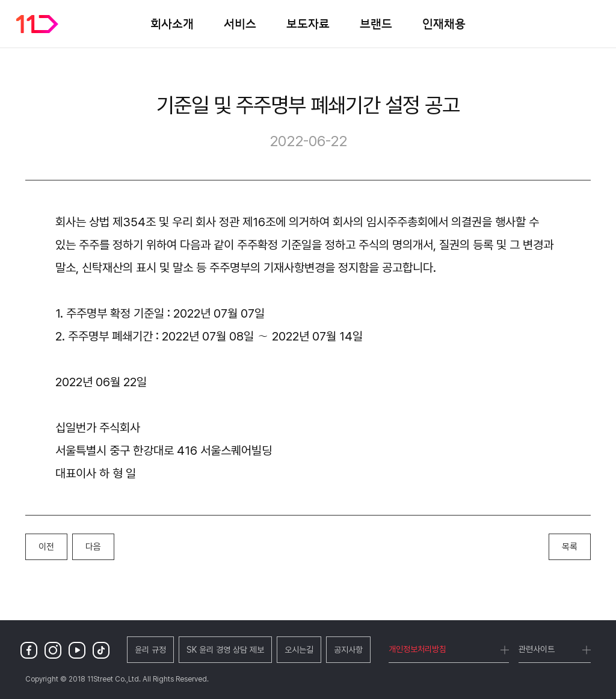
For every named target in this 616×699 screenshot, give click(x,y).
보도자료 (308, 23)
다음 (93, 547)
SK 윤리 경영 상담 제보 (225, 650)
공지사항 (348, 650)
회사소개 (172, 23)
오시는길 (299, 650)
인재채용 (444, 23)
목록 (570, 547)
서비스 (240, 23)
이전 (46, 547)
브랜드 (376, 23)
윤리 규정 (150, 650)
